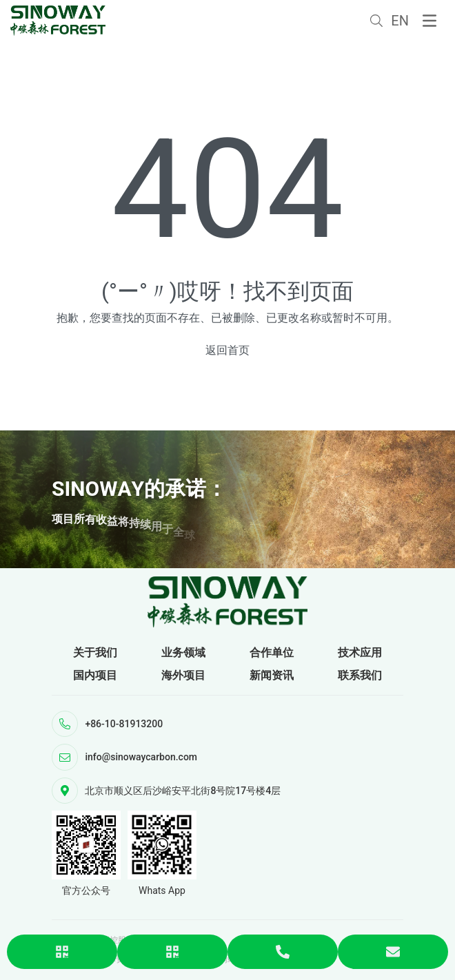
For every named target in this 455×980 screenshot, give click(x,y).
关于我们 (95, 653)
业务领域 (183, 653)
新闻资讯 (272, 675)
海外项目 (183, 675)
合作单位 (272, 653)
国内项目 (95, 675)
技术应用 (360, 653)
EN (400, 21)
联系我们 (360, 675)
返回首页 (228, 350)
